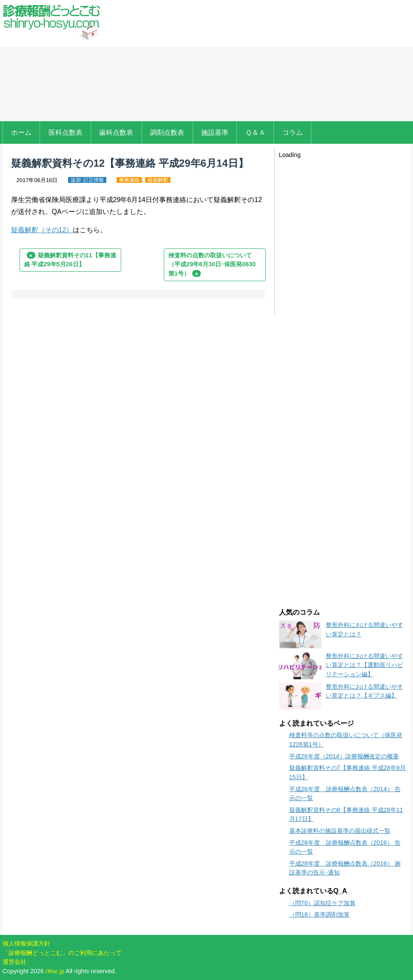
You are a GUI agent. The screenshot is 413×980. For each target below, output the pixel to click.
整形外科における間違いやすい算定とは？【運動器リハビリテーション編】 (365, 665)
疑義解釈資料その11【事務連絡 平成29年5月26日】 (70, 260)
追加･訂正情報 (87, 180)
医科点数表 (66, 132)
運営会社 (14, 962)
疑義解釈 (158, 180)
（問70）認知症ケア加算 (322, 903)
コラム (293, 132)
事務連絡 (129, 180)
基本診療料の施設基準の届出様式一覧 (340, 831)
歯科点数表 (116, 132)
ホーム (21, 132)
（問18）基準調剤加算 (319, 914)
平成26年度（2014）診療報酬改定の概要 (344, 756)
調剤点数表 (167, 132)
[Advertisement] (258, 62)
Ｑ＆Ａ (255, 132)
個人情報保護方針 (26, 943)
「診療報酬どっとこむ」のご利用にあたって (62, 953)
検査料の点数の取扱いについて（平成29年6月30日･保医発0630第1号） (212, 264)
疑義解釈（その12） (42, 230)
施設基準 (215, 132)
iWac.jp (55, 971)
